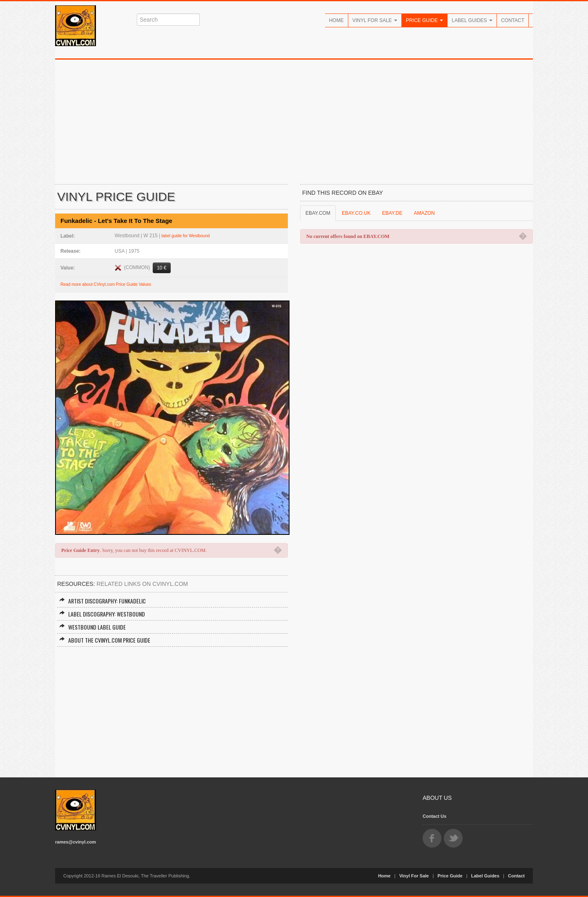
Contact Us (434, 816)
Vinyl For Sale (375, 20)
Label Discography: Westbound (102, 614)
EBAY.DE (392, 213)
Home (336, 20)
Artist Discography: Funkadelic (102, 601)
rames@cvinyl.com (76, 842)
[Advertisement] (294, 121)
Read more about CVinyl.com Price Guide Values (106, 284)
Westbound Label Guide (92, 627)
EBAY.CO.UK (356, 213)
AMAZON (424, 213)
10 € (161, 268)
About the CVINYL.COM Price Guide (105, 640)
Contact (513, 20)
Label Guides (472, 20)
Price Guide (424, 20)
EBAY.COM (318, 213)
